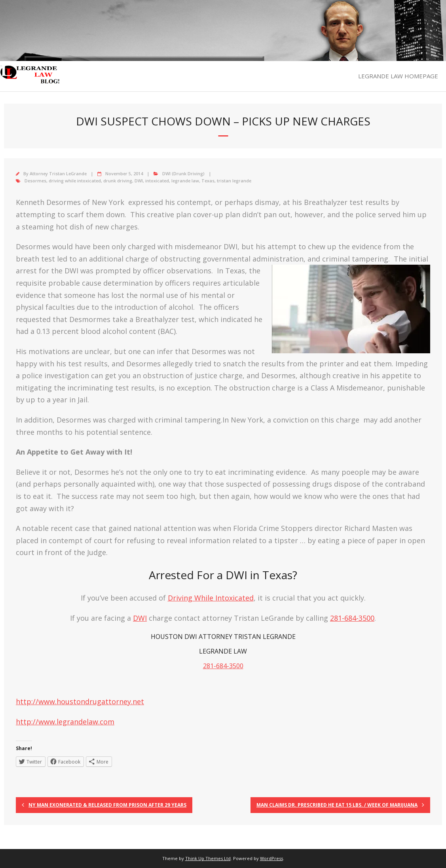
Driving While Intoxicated (211, 598)
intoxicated (157, 181)
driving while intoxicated (75, 181)
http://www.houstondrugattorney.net (80, 701)
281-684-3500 (352, 618)
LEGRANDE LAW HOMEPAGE (398, 76)
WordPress (271, 858)
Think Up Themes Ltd (208, 858)
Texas (208, 181)
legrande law (185, 181)
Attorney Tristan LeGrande (58, 173)
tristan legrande (234, 181)
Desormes (35, 181)
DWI (139, 181)
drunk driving (118, 181)
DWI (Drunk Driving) (183, 173)
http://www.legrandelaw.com (65, 722)
